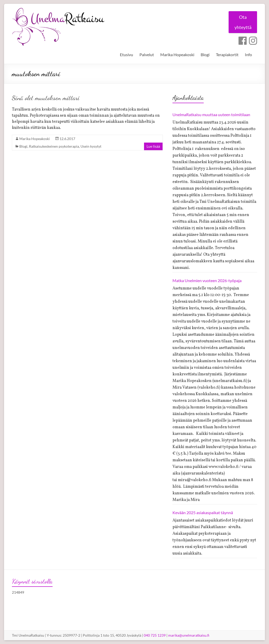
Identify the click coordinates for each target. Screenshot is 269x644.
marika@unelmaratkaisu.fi (189, 635)
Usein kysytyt (91, 146)
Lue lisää (153, 146)
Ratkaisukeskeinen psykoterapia (54, 146)
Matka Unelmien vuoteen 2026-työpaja (207, 280)
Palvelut (147, 55)
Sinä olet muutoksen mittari (46, 98)
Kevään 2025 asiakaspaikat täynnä (203, 512)
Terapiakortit (227, 55)
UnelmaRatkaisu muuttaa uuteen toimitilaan (211, 114)
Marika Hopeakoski (177, 55)
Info (248, 55)
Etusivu (126, 55)
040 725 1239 (155, 635)
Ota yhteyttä (242, 23)
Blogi (205, 55)
